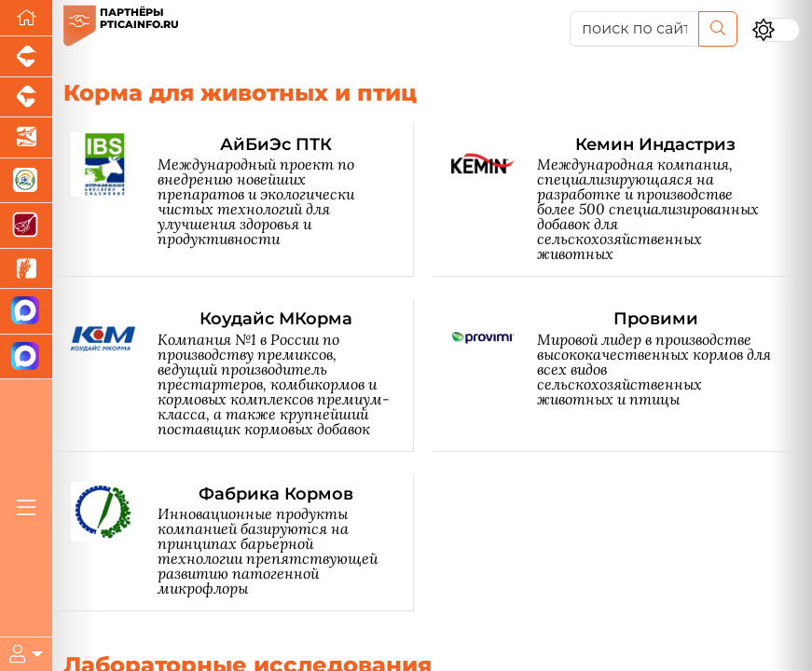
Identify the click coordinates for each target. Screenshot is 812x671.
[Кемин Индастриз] (623, 201)
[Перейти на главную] (26, 18)
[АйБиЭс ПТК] (242, 201)
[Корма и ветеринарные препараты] (26, 181)
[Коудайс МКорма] (242, 375)
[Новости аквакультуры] (26, 138)
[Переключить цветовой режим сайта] (776, 30)
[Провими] (623, 375)
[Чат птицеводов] (26, 357)
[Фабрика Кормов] (242, 543)
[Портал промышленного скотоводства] (26, 98)
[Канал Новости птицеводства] (26, 312)
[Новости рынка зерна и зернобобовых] (26, 269)
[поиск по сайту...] (634, 29)
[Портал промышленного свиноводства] (26, 57)
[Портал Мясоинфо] (26, 226)
